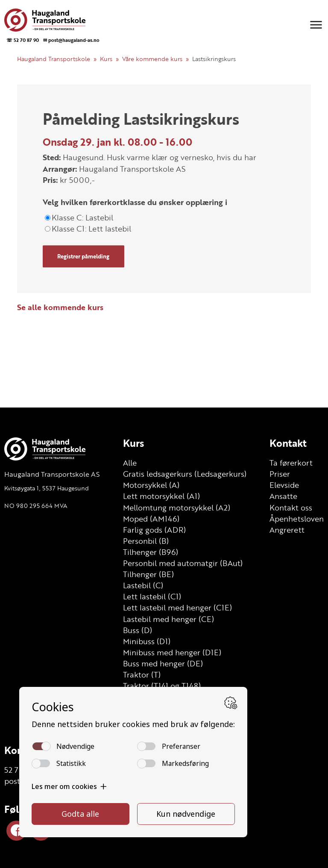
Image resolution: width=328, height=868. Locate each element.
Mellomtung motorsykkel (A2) (177, 507)
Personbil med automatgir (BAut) (183, 563)
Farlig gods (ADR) (154, 530)
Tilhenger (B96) (151, 552)
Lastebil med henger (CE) (168, 619)
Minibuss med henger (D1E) (172, 652)
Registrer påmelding (83, 256)
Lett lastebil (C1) (152, 596)
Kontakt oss (291, 507)
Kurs (106, 59)
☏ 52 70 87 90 (23, 40)
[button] (316, 25)
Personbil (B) (146, 541)
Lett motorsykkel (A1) (161, 496)
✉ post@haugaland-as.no (71, 40)
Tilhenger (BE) (148, 574)
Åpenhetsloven (297, 519)
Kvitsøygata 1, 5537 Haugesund (47, 488)
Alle (130, 463)
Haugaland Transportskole (54, 59)
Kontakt (288, 443)
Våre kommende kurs (152, 59)
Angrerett (287, 530)
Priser (280, 474)
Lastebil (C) (143, 585)
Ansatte (283, 496)
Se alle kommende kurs (60, 307)
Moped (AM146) (151, 519)
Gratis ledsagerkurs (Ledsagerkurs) (185, 474)
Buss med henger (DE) (163, 663)
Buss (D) (138, 630)
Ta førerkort (291, 463)
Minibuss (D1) (147, 641)
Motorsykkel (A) (151, 485)
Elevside (284, 485)
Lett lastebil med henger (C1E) (177, 607)
